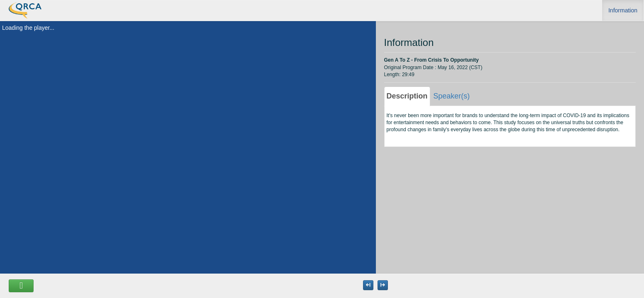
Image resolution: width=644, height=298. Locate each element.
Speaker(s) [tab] (452, 96)
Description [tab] (407, 96)
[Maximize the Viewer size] (368, 285)
